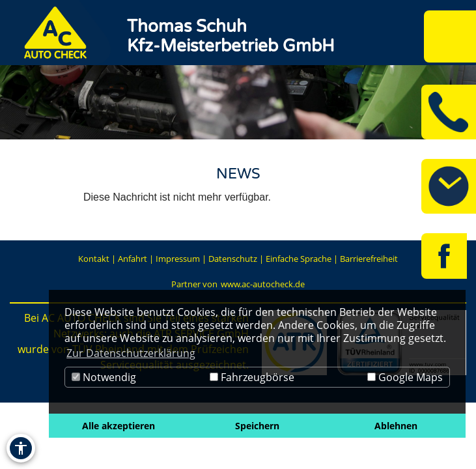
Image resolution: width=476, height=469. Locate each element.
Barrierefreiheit (369, 259)
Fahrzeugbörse (252, 377)
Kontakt (94, 259)
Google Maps (405, 377)
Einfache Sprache (299, 259)
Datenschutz (233, 259)
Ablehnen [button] (396, 426)
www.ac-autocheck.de (263, 284)
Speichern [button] (257, 426)
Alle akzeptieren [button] (119, 426)
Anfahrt (133, 259)
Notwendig (104, 377)
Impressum (178, 259)
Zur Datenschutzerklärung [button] (131, 353)
